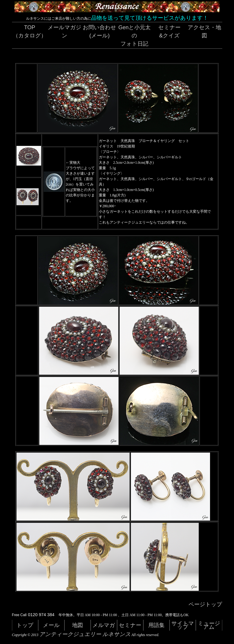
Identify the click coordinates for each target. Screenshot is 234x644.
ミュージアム (209, 625)
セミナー (130, 625)
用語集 (156, 625)
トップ (25, 625)
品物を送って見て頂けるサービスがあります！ (150, 18)
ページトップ (205, 604)
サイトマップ (183, 625)
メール (51, 625)
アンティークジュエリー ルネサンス (85, 634)
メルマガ (104, 625)
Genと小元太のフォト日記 (135, 35)
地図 (78, 625)
